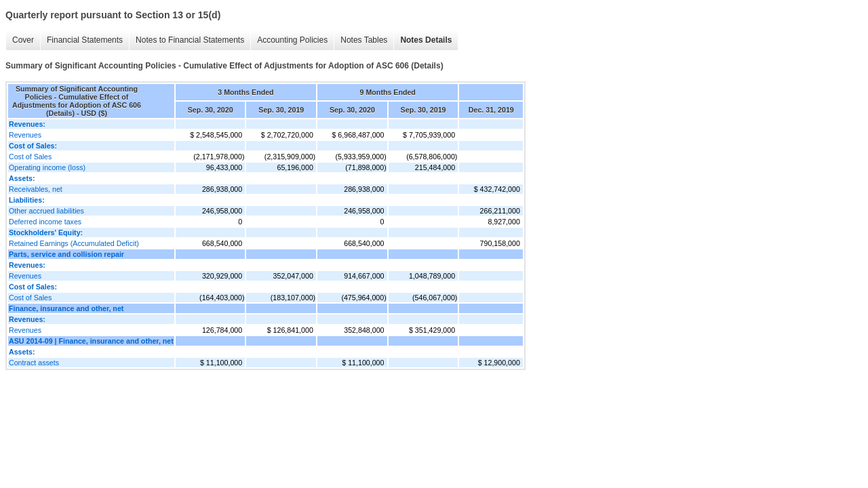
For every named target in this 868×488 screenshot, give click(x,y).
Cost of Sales (30, 157)
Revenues (25, 135)
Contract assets (34, 363)
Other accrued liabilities (46, 211)
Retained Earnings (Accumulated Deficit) (74, 243)
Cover (23, 40)
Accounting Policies (292, 40)
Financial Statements (85, 40)
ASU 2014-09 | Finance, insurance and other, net (91, 341)
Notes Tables (364, 40)
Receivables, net (36, 189)
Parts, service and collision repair (66, 254)
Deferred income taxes (45, 222)
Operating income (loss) (47, 167)
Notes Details (426, 40)
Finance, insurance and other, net (66, 308)
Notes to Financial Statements (190, 40)
